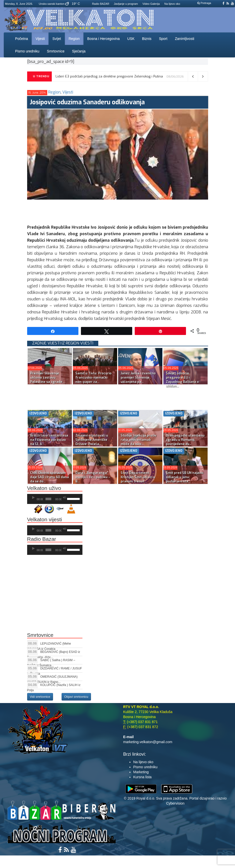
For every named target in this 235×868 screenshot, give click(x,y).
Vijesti (40, 39)
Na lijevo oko (172, 4)
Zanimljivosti (185, 39)
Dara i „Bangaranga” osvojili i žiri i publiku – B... (93, 477)
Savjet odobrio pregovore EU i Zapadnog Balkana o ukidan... (182, 380)
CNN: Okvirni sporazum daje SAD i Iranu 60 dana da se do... (50, 477)
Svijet (57, 39)
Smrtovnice (56, 51)
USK (131, 39)
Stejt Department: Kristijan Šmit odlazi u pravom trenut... (138, 477)
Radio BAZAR (101, 4)
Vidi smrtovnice (40, 697)
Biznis (147, 39)
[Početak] (33, 498)
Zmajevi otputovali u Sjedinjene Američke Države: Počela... (92, 440)
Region (74, 39)
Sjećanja (79, 51)
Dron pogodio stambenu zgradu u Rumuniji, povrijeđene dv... (185, 440)
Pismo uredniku (27, 51)
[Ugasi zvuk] (65, 498)
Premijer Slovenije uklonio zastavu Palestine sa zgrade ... (48, 377)
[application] (55, 499)
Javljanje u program (126, 4)
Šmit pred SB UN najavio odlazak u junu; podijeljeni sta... (185, 477)
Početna (21, 39)
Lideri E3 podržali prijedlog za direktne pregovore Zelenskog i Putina (109, 76)
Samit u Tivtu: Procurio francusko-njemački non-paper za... (93, 377)
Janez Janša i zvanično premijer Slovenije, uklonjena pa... (138, 377)
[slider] (48, 499)
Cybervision (175, 803)
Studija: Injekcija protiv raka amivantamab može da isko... (138, 440)
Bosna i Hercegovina (103, 39)
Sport (163, 39)
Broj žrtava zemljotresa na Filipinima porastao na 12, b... (49, 440)
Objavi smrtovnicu (76, 697)
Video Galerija (151, 4)
